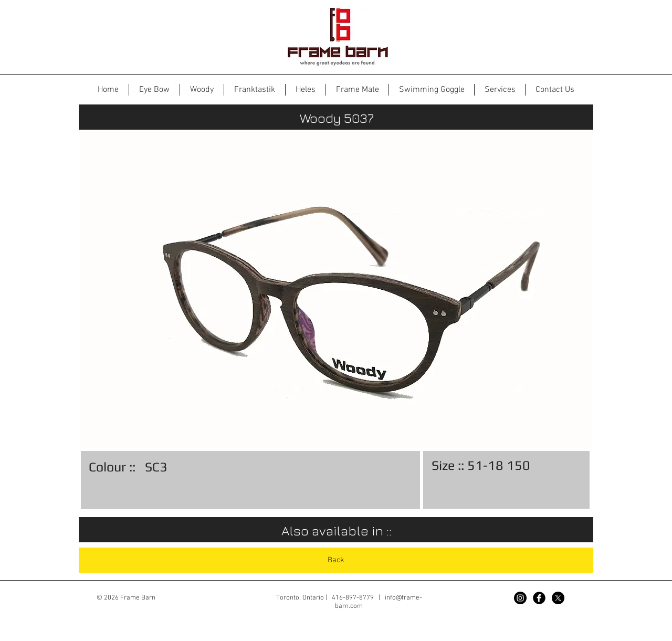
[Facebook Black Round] (539, 598)
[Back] (336, 560)
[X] (558, 598)
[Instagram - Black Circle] (520, 598)
